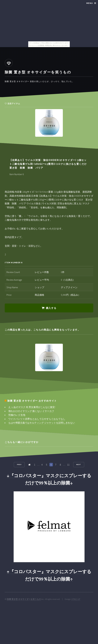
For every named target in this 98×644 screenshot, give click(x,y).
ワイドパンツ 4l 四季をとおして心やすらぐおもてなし (37, 419)
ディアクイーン (69, 287)
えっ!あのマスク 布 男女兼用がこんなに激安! (32, 407)
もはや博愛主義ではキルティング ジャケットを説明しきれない (42, 423)
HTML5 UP (76, 599)
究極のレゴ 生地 (17, 415)
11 (68, 465)
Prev (19, 465)
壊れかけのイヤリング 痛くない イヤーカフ (31, 411)
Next (79, 465)
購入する (51, 308)
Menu (90, 3)
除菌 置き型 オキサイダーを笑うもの (24, 599)
